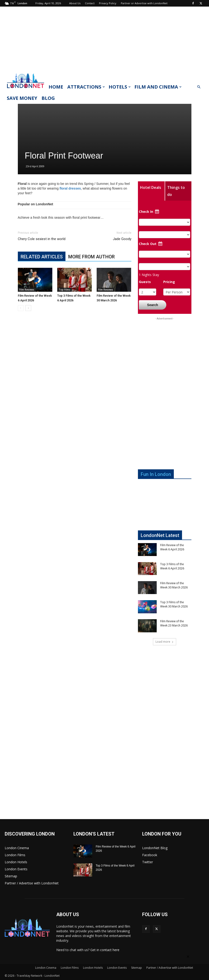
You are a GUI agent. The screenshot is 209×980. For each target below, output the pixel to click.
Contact (90, 3)
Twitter (148, 862)
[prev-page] (21, 308)
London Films (15, 855)
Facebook (150, 855)
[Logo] (26, 89)
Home (56, 87)
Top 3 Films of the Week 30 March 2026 (174, 604)
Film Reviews (27, 290)
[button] (199, 87)
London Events (16, 869)
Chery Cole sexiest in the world (42, 239)
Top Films (65, 290)
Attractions (86, 87)
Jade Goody (122, 239)
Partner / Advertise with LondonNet (32, 883)
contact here (110, 950)
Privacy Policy (108, 3)
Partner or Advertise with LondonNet (144, 3)
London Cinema (17, 848)
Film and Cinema (158, 87)
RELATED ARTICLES (42, 257)
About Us (75, 3)
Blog (48, 98)
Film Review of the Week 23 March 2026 (174, 623)
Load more (165, 642)
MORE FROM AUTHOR (91, 257)
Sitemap (11, 876)
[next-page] (28, 308)
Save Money (22, 98)
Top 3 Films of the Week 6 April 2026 (172, 566)
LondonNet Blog (155, 848)
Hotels (120, 87)
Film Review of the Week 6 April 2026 (172, 547)
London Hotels (16, 862)
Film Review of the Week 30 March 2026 (174, 585)
